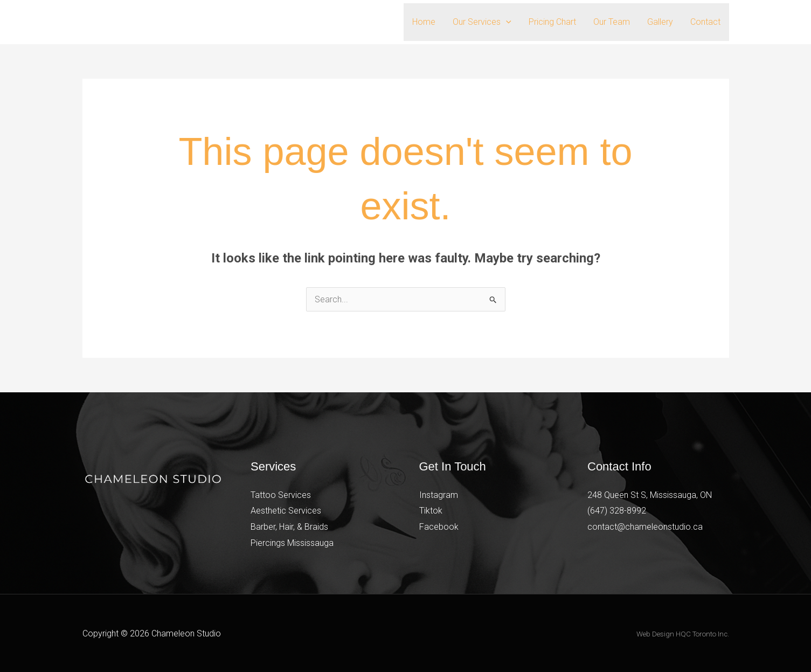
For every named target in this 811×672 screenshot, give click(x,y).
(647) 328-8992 (617, 511)
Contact (705, 22)
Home (424, 22)
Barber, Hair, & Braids (289, 527)
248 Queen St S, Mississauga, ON (650, 495)
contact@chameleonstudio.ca (645, 527)
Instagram (439, 495)
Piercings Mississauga (292, 543)
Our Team (612, 22)
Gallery (660, 22)
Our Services (482, 22)
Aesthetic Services (286, 511)
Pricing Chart (552, 22)
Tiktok (431, 511)
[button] (506, 22)
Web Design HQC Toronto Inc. (683, 634)
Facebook (439, 527)
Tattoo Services (281, 495)
